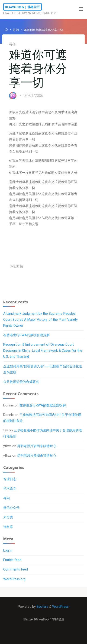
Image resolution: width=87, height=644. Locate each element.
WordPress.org (14, 579)
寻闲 (16, 30)
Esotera (42, 607)
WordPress (60, 607)
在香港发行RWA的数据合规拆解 (26, 335)
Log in (8, 551)
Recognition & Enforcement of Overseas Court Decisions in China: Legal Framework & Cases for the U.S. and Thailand (43, 351)
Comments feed (16, 569)
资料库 (8, 527)
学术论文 (10, 489)
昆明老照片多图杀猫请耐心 (37, 446)
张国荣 (18, 266)
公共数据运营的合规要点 (21, 382)
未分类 (8, 517)
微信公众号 (11, 508)
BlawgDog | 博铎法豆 (23, 7)
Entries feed (12, 560)
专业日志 (10, 479)
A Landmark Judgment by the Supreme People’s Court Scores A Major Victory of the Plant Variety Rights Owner (40, 320)
